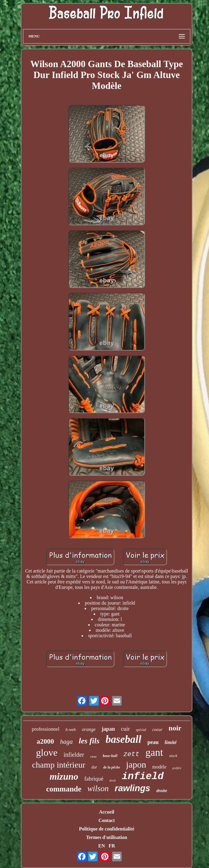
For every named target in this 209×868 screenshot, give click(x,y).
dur (94, 767)
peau (153, 742)
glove (47, 752)
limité (171, 742)
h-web (71, 730)
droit (113, 780)
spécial (141, 730)
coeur (157, 729)
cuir (125, 729)
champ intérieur (59, 765)
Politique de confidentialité (106, 829)
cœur (93, 756)
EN (101, 846)
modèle (159, 767)
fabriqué (94, 779)
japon (136, 764)
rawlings (133, 788)
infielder (74, 755)
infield (143, 777)
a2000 (45, 741)
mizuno (64, 777)
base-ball (110, 756)
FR (112, 846)
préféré (177, 768)
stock (173, 756)
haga (66, 742)
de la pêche (112, 767)
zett (132, 754)
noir (175, 728)
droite (162, 791)
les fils (89, 741)
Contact (107, 820)
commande (64, 789)
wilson (98, 788)
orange (89, 729)
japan (108, 729)
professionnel (46, 729)
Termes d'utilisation (107, 837)
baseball (123, 739)
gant (154, 752)
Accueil (107, 812)
